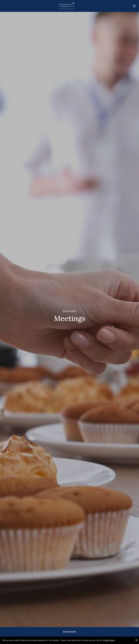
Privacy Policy (109, 640)
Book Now (70, 632)
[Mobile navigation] (132, 6)
